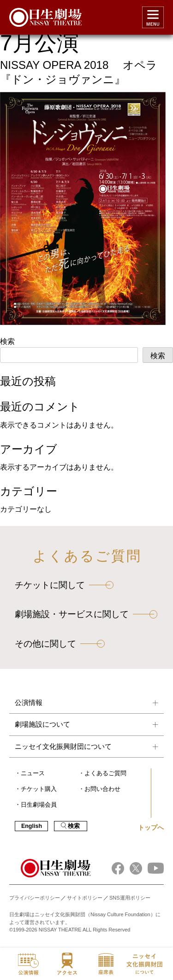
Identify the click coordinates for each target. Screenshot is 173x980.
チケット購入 (39, 789)
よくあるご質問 (105, 773)
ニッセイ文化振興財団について (63, 746)
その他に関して (45, 644)
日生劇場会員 (39, 805)
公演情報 (29, 702)
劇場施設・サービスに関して (72, 614)
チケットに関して (50, 585)
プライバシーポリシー (35, 898)
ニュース (33, 773)
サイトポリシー (85, 898)
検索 (7, 341)
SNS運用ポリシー (130, 898)
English (32, 826)
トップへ (151, 827)
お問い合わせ (102, 789)
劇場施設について (42, 724)
